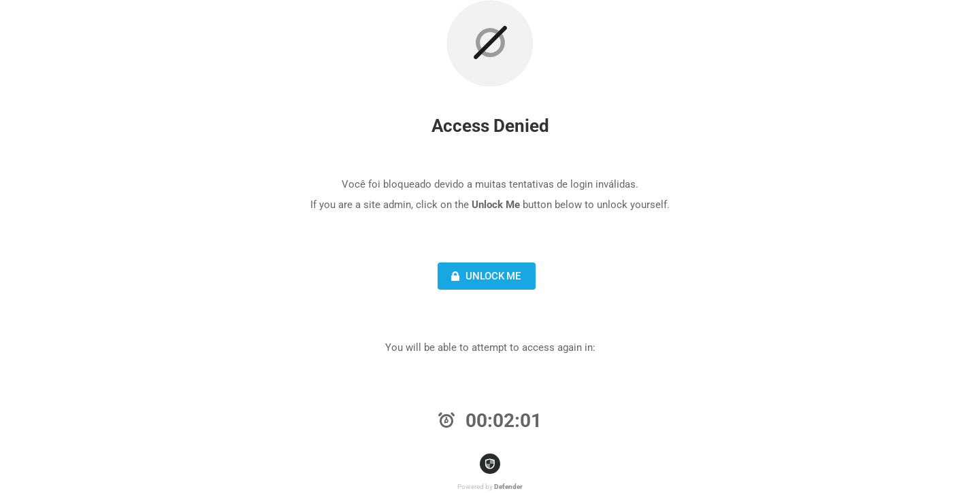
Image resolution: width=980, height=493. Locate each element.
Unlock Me (484, 276)
